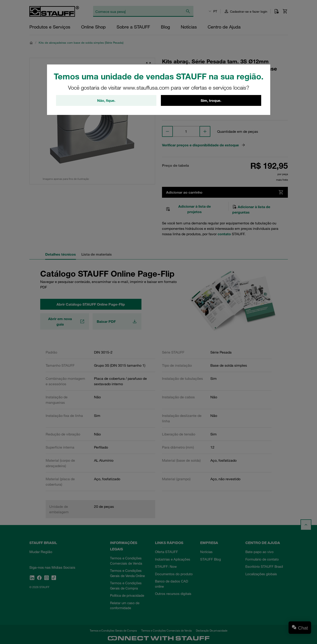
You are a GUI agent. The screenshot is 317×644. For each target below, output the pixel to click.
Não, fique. (106, 100)
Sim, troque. (211, 100)
